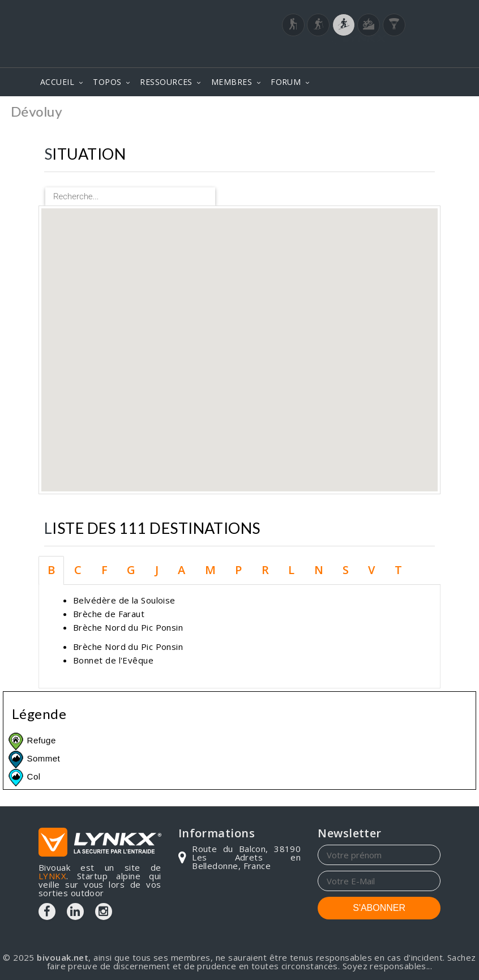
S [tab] (346, 570)
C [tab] (78, 570)
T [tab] (398, 570)
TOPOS (107, 82)
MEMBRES (232, 82)
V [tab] (371, 570)
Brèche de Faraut (109, 614)
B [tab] (51, 570)
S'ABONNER (379, 908)
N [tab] (319, 570)
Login (384, 38)
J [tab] (157, 570)
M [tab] (210, 570)
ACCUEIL (57, 82)
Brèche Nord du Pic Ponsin (128, 627)
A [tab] (181, 570)
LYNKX (52, 876)
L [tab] (291, 570)
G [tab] (131, 570)
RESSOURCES (166, 82)
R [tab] (265, 570)
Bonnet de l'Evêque (113, 660)
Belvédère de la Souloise (124, 600)
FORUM (286, 82)
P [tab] (238, 570)
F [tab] (104, 570)
